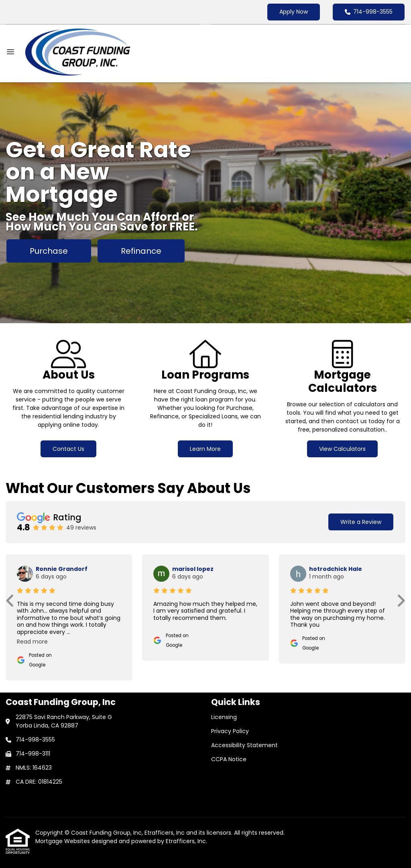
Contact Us (68, 449)
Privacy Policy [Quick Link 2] (230, 731)
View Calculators (342, 449)
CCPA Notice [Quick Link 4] (229, 759)
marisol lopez (193, 569)
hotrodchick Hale (336, 569)
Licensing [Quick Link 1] (224, 717)
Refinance (141, 251)
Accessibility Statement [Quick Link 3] (244, 745)
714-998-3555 (369, 12)
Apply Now (294, 12)
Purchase (49, 251)
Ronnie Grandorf (62, 569)
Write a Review (361, 522)
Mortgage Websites (63, 841)
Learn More (205, 449)
